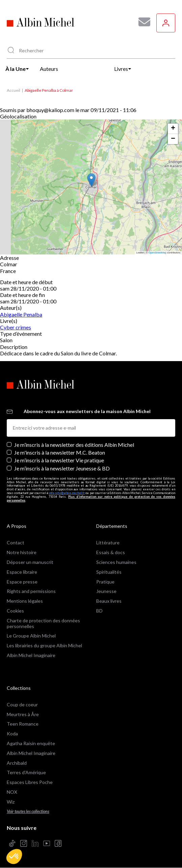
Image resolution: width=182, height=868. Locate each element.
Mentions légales (25, 601)
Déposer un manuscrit (30, 562)
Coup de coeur (22, 704)
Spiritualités (109, 572)
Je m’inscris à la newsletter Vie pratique (59, 460)
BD (99, 611)
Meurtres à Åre (23, 714)
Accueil (14, 90)
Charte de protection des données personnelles (43, 623)
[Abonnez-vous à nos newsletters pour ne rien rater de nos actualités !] (142, 22)
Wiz (11, 802)
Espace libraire (22, 572)
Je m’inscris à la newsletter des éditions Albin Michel (74, 445)
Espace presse (22, 582)
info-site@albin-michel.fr (67, 493)
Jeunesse (106, 591)
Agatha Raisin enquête (31, 743)
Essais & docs (111, 552)
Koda (12, 734)
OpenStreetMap (158, 253)
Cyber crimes (16, 327)
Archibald (17, 763)
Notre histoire (22, 552)
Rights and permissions (31, 591)
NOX (12, 792)
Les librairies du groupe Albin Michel (44, 645)
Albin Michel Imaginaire (31, 655)
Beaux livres (109, 601)
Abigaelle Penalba (21, 314)
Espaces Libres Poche (30, 782)
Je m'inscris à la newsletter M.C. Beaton (60, 452)
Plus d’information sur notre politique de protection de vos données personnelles (91, 498)
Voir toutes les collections (28, 811)
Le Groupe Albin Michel (31, 636)
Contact (16, 542)
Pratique (105, 582)
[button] (14, 857)
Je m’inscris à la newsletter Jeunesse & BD (62, 468)
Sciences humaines (116, 562)
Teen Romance (23, 724)
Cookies (15, 611)
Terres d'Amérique (26, 772)
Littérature (108, 542)
